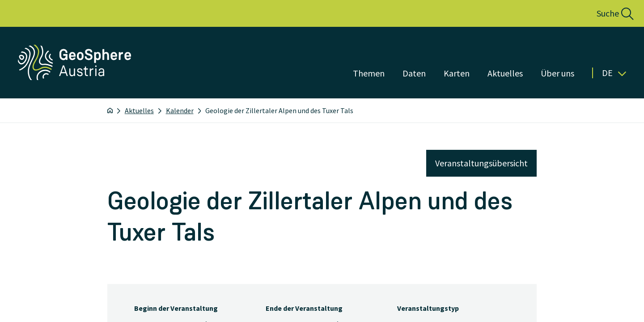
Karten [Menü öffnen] (457, 73)
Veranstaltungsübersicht (481, 163)
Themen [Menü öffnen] (369, 73)
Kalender (180, 110)
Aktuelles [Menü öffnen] (505, 73)
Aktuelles (139, 110)
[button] (605, 13)
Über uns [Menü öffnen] (557, 73)
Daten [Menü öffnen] (414, 73)
